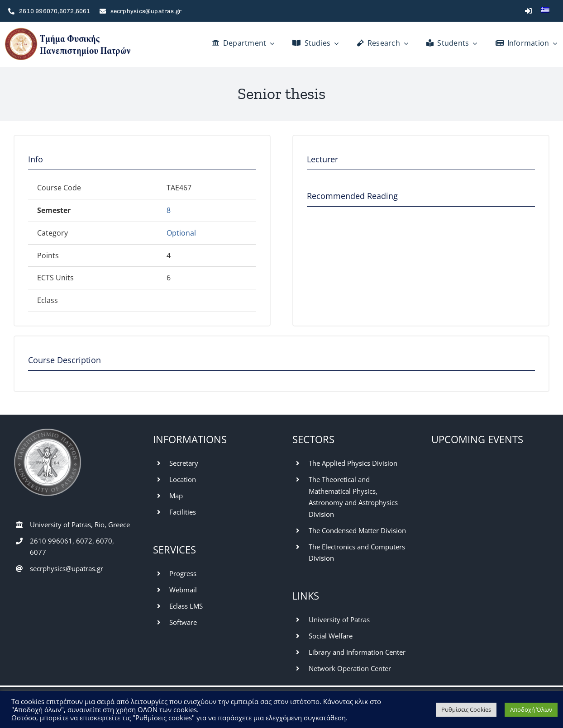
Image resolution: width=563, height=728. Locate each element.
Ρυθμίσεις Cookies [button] (466, 709)
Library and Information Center (357, 652)
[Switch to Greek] (545, 11)
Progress (183, 573)
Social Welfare (331, 636)
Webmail (183, 590)
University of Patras (339, 619)
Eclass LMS (186, 606)
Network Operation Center (350, 668)
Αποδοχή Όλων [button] (531, 709)
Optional (181, 233)
